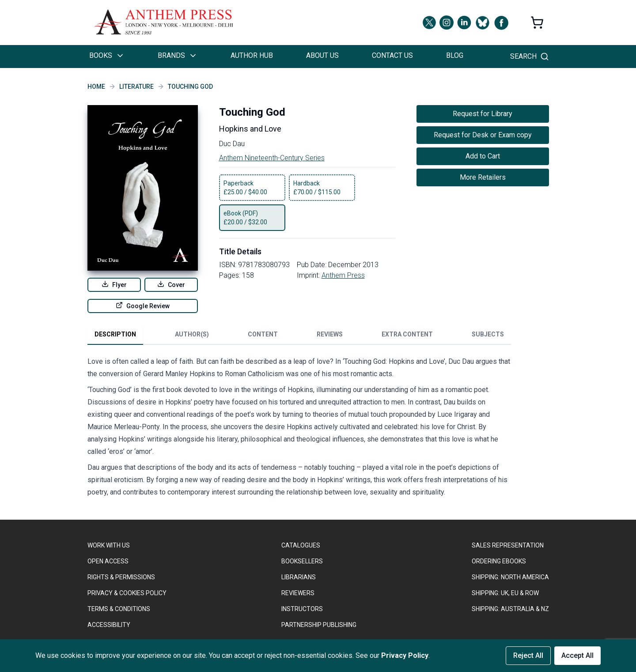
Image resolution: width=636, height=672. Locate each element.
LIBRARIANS (299, 577)
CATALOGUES (301, 545)
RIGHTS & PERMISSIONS (121, 577)
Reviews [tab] (330, 334)
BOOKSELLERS (302, 561)
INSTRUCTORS (302, 609)
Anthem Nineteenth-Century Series (272, 158)
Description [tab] (115, 334)
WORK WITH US (109, 545)
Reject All (528, 655)
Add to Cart (483, 156)
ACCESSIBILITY (109, 625)
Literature (136, 87)
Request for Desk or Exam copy (483, 135)
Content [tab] (263, 334)
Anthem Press (343, 275)
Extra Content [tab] (407, 334)
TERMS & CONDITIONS (119, 609)
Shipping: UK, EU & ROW (505, 593)
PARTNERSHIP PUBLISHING (319, 625)
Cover (171, 284)
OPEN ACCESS (108, 561)
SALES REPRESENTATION (508, 545)
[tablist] (299, 336)
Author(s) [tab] (192, 334)
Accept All (577, 655)
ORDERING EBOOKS (499, 561)
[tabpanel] (299, 429)
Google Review (143, 306)
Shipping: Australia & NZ (510, 609)
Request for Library (483, 114)
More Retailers (483, 177)
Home (96, 87)
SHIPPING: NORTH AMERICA (510, 577)
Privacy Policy (405, 655)
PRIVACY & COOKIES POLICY (127, 593)
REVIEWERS (298, 593)
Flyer (114, 284)
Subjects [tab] (488, 334)
